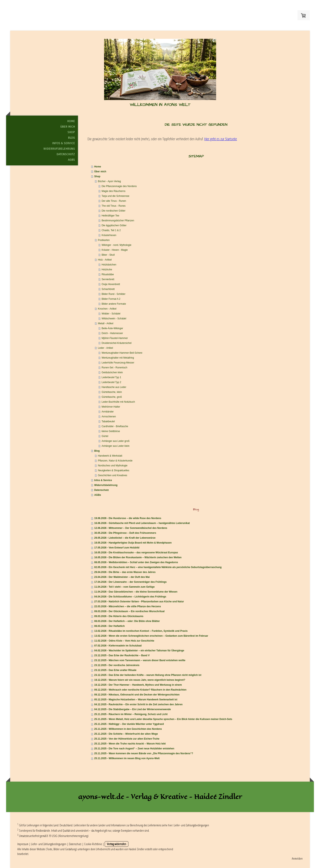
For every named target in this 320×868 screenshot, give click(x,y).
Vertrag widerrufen (117, 844)
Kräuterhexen (109, 235)
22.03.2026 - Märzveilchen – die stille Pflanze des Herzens (128, 606)
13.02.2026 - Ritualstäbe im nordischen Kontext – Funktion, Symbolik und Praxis (141, 631)
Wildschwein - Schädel (114, 319)
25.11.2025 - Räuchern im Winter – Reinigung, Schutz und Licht (131, 714)
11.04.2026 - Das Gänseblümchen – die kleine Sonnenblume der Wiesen (136, 592)
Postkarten (104, 240)
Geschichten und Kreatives (113, 475)
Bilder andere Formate (114, 304)
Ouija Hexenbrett (111, 284)
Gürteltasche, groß (112, 397)
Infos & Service (63, 143)
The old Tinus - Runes (114, 206)
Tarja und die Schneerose (116, 196)
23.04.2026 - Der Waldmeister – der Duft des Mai (122, 577)
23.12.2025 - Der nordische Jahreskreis (117, 665)
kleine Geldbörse (111, 431)
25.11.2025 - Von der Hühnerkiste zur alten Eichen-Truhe (127, 739)
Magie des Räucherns (114, 191)
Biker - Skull (108, 255)
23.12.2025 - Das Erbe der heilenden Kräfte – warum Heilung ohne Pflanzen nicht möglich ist (148, 675)
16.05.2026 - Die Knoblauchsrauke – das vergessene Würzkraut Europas (136, 553)
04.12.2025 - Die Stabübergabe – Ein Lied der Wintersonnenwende (133, 709)
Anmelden (297, 858)
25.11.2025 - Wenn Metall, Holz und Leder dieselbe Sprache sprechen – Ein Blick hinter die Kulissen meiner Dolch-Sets (163, 719)
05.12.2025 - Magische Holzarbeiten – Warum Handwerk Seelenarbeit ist (136, 700)
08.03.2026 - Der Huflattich (109, 626)
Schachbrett (108, 289)
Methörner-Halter (111, 407)
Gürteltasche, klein (112, 392)
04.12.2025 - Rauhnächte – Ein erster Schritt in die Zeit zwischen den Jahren (138, 704)
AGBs (71, 160)
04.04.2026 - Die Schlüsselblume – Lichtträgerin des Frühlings (130, 597)
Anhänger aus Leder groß (116, 441)
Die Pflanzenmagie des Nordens (119, 186)
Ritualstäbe (108, 274)
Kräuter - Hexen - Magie (115, 250)
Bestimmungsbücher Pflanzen (118, 221)
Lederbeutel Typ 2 (111, 382)
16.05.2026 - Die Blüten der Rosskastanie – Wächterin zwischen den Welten (138, 557)
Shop (71, 132)
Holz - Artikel (105, 260)
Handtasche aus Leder (114, 387)
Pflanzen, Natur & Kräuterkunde (115, 461)
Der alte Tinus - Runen (114, 201)
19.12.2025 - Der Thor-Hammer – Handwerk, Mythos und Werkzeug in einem (138, 685)
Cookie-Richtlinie (93, 844)
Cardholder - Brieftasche (115, 426)
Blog (71, 138)
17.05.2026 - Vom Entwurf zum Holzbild (117, 548)
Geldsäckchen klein (112, 372)
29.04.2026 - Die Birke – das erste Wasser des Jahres (125, 572)
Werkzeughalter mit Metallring (118, 358)
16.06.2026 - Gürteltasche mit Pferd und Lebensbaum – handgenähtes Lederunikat (142, 523)
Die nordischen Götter (114, 211)
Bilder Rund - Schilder (114, 294)
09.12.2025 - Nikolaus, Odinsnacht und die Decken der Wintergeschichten (137, 695)
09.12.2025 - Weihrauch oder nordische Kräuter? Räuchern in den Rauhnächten (140, 690)
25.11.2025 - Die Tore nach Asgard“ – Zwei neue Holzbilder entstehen (134, 749)
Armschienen (109, 417)
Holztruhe (107, 270)
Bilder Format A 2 (111, 299)
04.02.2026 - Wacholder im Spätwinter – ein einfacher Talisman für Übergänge (139, 651)
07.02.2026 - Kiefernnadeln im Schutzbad (118, 646)
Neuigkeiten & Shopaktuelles (114, 470)
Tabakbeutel (108, 421)
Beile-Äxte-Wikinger (112, 328)
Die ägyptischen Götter (114, 225)
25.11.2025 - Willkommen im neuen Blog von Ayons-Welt (127, 758)
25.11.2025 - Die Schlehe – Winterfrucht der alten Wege (126, 734)
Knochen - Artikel (107, 309)
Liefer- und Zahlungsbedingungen (191, 825)
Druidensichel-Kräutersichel (117, 343)
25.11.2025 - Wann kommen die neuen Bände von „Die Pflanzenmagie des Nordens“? (144, 753)
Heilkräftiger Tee (110, 216)
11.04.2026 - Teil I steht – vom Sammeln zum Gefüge (124, 587)
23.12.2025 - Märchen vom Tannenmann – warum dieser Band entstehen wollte (140, 660)
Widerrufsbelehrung (59, 149)
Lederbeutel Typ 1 (111, 377)
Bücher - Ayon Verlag (109, 181)
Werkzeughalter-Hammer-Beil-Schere (122, 353)
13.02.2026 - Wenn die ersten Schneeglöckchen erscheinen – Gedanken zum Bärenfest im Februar (151, 636)
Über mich (68, 127)
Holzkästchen (109, 265)
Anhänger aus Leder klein (116, 446)
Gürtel (105, 436)
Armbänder (108, 412)
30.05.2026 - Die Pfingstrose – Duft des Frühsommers (125, 533)
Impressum (23, 844)
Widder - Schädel (111, 314)
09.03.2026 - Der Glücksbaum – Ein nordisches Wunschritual (129, 611)
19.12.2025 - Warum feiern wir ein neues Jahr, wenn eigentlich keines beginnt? (140, 680)
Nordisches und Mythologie (113, 466)
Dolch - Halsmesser (112, 333)
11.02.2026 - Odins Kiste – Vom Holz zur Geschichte (124, 641)
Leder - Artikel (106, 348)
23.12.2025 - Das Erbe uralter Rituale (115, 670)
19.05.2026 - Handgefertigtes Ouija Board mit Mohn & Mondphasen (133, 543)
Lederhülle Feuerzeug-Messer (118, 363)
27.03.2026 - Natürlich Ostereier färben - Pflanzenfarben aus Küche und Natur (139, 602)
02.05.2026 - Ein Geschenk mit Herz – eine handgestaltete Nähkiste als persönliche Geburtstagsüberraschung (158, 567)
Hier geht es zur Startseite (221, 139)
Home (71, 121)
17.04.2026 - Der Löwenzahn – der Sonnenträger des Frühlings (131, 582)
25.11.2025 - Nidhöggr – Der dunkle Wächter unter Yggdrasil (129, 724)
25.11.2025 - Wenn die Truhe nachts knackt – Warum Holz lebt (130, 744)
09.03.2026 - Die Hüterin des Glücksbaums (119, 616)
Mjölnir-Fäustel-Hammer (115, 338)
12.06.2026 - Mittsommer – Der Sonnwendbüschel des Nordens (131, 528)
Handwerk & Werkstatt (110, 456)
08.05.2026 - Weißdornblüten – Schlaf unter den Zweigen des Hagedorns (136, 562)
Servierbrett (108, 279)
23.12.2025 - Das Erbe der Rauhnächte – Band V (122, 655)
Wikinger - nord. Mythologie (117, 245)
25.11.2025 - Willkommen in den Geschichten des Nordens (128, 729)
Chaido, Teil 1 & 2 (111, 230)
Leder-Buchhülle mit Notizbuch (118, 402)
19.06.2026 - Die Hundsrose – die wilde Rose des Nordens (128, 518)
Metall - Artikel (106, 323)
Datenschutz (66, 154)
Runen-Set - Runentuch (114, 368)
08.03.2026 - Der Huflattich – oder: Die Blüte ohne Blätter (127, 621)
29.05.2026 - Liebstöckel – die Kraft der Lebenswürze (125, 538)
